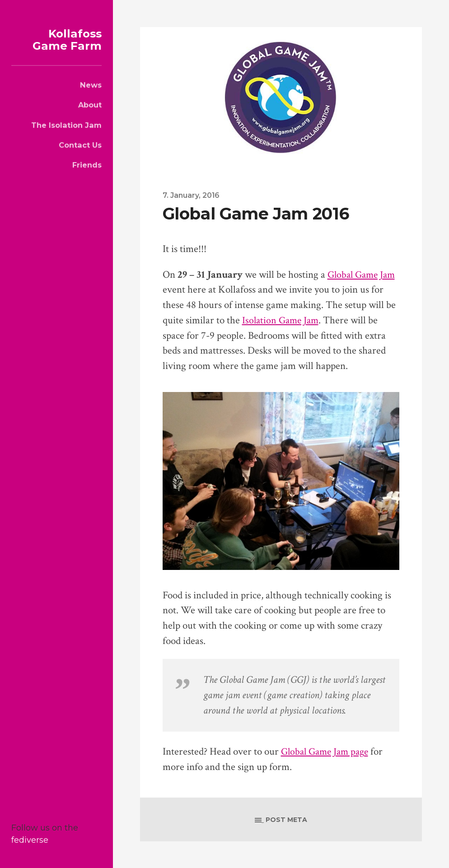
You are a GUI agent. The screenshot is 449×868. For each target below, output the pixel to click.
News (91, 85)
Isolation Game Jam (282, 320)
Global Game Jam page (327, 752)
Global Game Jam (363, 275)
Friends (87, 165)
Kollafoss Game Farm (64, 39)
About (90, 105)
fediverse (30, 840)
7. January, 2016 (192, 195)
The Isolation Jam (66, 125)
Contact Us (80, 145)
